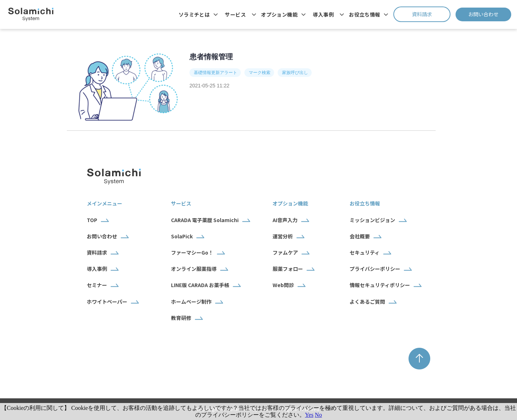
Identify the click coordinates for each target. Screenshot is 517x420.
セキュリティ (365, 252)
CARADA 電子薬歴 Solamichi (205, 220)
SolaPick (182, 236)
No (319, 415)
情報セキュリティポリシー (380, 285)
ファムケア (285, 252)
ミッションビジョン (372, 220)
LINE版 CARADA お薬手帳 (200, 285)
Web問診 (283, 285)
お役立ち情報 (365, 14)
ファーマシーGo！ (192, 252)
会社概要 (360, 236)
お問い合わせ (490, 14)
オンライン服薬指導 (194, 269)
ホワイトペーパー (107, 302)
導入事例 (323, 14)
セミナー (97, 285)
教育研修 (181, 318)
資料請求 (431, 14)
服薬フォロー (288, 269)
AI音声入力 (285, 220)
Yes (309, 415)
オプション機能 (279, 14)
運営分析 (283, 236)
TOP (92, 220)
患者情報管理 (211, 57)
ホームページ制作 (191, 302)
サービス (235, 14)
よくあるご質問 (367, 302)
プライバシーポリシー (375, 269)
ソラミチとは (194, 14)
